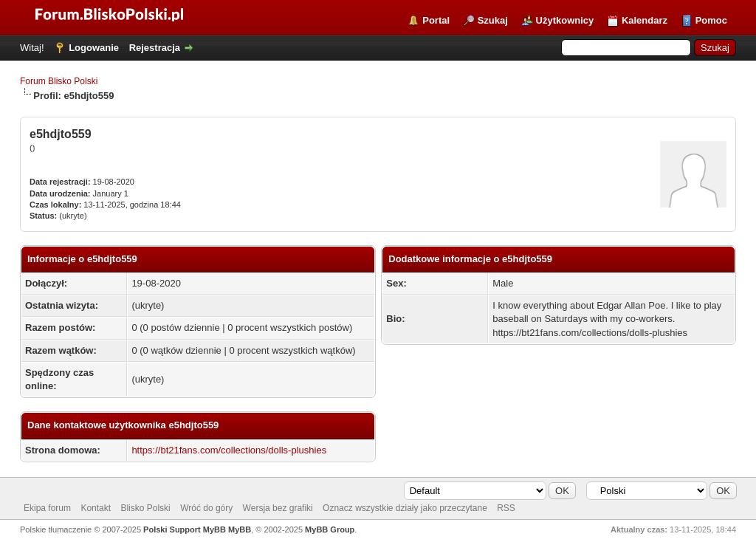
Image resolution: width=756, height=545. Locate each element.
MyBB (240, 529)
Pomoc (711, 20)
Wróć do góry (206, 508)
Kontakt (96, 508)
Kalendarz (645, 20)
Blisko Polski (145, 508)
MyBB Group (330, 529)
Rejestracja (155, 48)
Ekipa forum (47, 508)
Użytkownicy (565, 20)
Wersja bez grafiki (278, 508)
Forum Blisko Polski (59, 81)
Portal (436, 20)
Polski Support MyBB (185, 529)
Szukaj (493, 20)
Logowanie (94, 48)
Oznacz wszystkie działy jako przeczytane (405, 508)
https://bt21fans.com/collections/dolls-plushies (229, 450)
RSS (506, 508)
